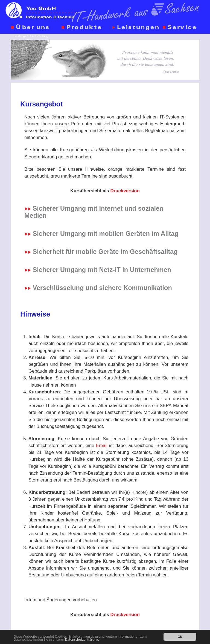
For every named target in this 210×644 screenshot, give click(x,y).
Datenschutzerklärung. (82, 640)
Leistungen (21, 36)
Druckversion (125, 191)
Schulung (42, 36)
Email (102, 446)
